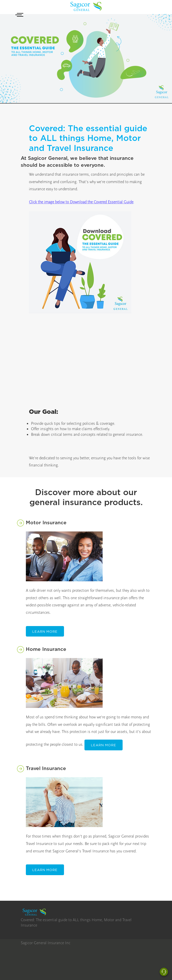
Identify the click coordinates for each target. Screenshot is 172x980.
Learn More (45, 632)
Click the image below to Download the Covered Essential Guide (81, 202)
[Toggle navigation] (20, 15)
